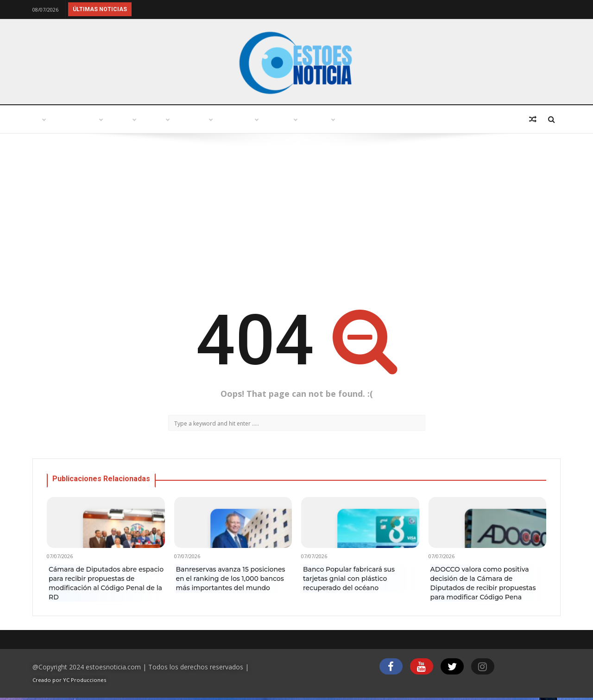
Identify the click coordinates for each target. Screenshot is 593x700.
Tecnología (358, 119)
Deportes (480, 119)
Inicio (53, 119)
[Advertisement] (296, 217)
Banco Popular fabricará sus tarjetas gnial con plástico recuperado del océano (349, 579)
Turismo (180, 119)
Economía (422, 119)
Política (234, 119)
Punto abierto (114, 119)
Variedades (293, 119)
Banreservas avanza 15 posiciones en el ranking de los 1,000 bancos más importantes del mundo (231, 579)
